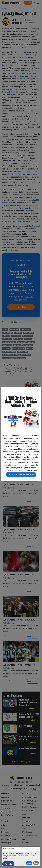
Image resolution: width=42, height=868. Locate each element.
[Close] (38, 849)
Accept (29, 863)
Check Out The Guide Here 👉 (21, 475)
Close (36, 863)
